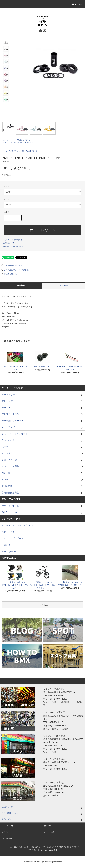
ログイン (5, 832)
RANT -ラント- (30, 142)
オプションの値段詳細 (12, 240)
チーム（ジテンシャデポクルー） (18, 525)
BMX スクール (9, 551)
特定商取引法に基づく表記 (14, 246)
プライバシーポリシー (36, 850)
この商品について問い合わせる (15, 270)
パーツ (12, 140)
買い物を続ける (8, 274)
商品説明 (21, 286)
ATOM (55, 850)
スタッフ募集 (8, 532)
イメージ (64, 286)
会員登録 (47, 826)
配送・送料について (38, 847)
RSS (50, 850)
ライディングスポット (12, 538)
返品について (9, 243)
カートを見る (49, 832)
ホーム (5, 140)
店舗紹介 (6, 545)
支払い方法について (21, 847)
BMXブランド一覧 (16, 142)
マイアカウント (8, 826)
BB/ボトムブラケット (24, 140)
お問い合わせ (7, 839)
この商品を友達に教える (12, 265)
